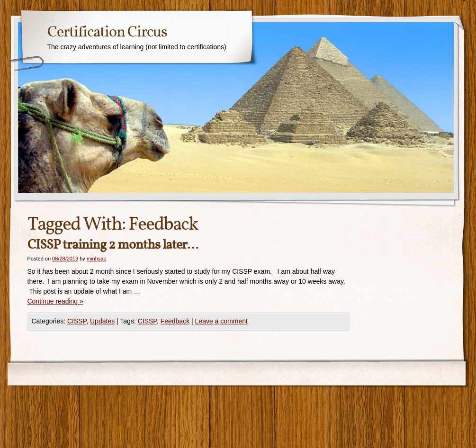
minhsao (97, 259)
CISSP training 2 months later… (113, 245)
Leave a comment (221, 321)
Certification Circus (107, 33)
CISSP (77, 321)
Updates (102, 321)
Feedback (175, 321)
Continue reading (55, 301)
